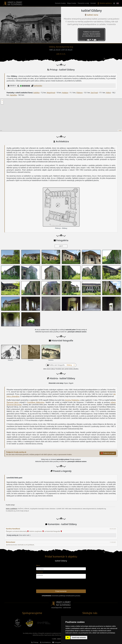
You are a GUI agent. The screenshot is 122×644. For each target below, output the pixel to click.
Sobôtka (36, 93)
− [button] (2, 103)
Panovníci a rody (83, 3)
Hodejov (65, 93)
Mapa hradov (72, 3)
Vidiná (108, 93)
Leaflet (120, 131)
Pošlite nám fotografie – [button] (62, 365)
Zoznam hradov (60, 3)
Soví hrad (94, 93)
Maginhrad (51, 93)
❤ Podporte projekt (108, 453)
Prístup (36, 642)
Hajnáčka (13, 95)
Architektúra (46, 642)
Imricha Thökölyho (72, 400)
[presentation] (76, 584)
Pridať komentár (61, 591)
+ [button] (2, 101)
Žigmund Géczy (13, 402)
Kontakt (93, 3)
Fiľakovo (79, 93)
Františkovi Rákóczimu (36, 402)
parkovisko (38, 86)
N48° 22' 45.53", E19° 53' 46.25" (61, 50)
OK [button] (68, 637)
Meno (38, 565)
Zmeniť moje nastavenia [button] (79, 637)
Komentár (40, 572)
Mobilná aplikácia (105, 3)
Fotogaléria (58, 642)
